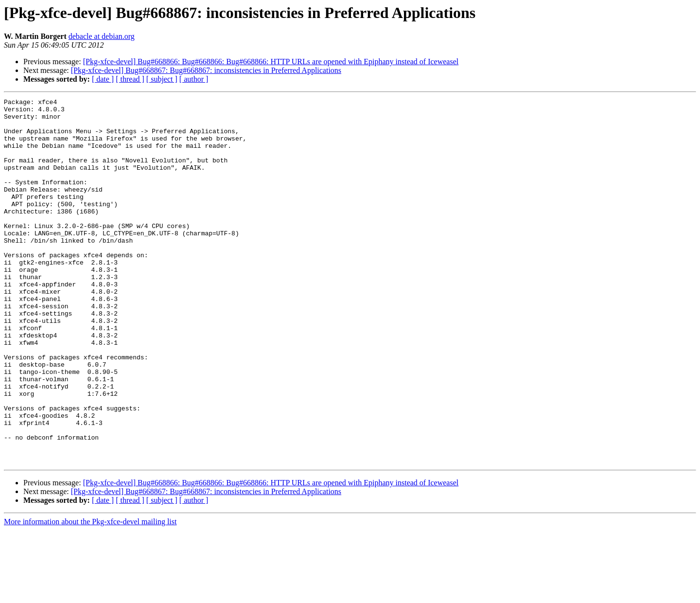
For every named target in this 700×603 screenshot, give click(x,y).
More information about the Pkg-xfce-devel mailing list (90, 594)
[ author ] (194, 79)
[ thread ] (130, 79)
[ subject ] (162, 79)
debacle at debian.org (102, 36)
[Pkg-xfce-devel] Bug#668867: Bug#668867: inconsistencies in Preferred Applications (206, 70)
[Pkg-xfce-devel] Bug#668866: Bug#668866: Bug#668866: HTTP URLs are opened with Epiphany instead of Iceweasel (271, 62)
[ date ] (103, 79)
